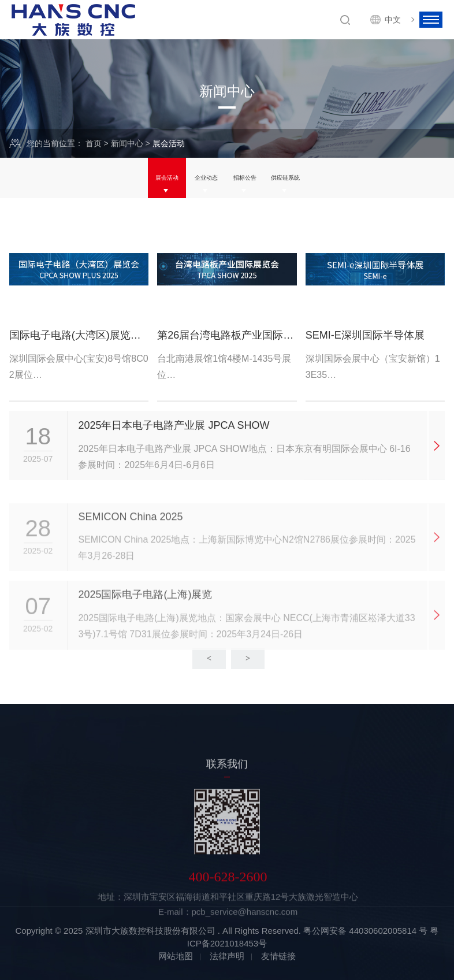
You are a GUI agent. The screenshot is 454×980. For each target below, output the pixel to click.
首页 (94, 143)
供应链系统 (311, 178)
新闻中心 (127, 143)
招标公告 (251, 178)
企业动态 (194, 178)
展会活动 (138, 178)
